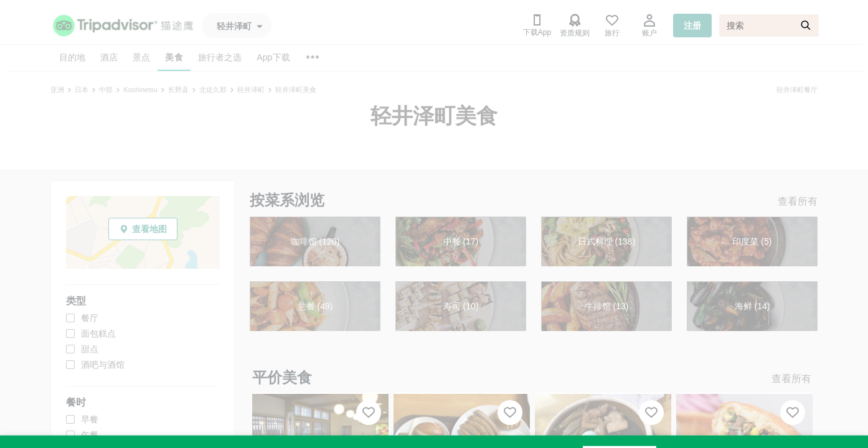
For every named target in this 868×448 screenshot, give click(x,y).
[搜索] (769, 26)
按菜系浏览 (287, 200)
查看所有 (798, 201)
